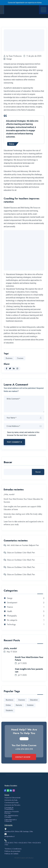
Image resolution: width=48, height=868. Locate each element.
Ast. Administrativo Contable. (11, 816)
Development (12, 603)
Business (9, 358)
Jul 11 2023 (21, 663)
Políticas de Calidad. (11, 854)
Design (8, 59)
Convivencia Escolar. (12, 802)
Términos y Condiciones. (13, 849)
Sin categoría (12, 620)
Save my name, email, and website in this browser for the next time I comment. (23, 434)
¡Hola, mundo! (9, 494)
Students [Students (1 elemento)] (9, 710)
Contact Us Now (24, 757)
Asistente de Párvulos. (13, 805)
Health (9, 611)
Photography (12, 616)
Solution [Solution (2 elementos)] (30, 705)
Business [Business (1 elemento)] (9, 700)
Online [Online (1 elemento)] (8, 705)
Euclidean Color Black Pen (25, 553)
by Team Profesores (13, 56)
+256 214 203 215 (24, 749)
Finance (10, 607)
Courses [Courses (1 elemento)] (22, 700)
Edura (9, 553)
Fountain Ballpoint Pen (30, 545)
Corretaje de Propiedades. (9, 808)
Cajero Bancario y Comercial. (11, 820)
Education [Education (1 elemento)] (34, 700)
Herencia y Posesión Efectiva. (12, 812)
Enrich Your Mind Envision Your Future (29, 659)
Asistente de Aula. (11, 800)
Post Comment (14, 442)
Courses (20, 358)
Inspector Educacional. (13, 798)
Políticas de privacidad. (12, 851)
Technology (11, 625)
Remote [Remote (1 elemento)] (19, 705)
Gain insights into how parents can (29, 670)
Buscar (8, 462)
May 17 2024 (10, 652)
